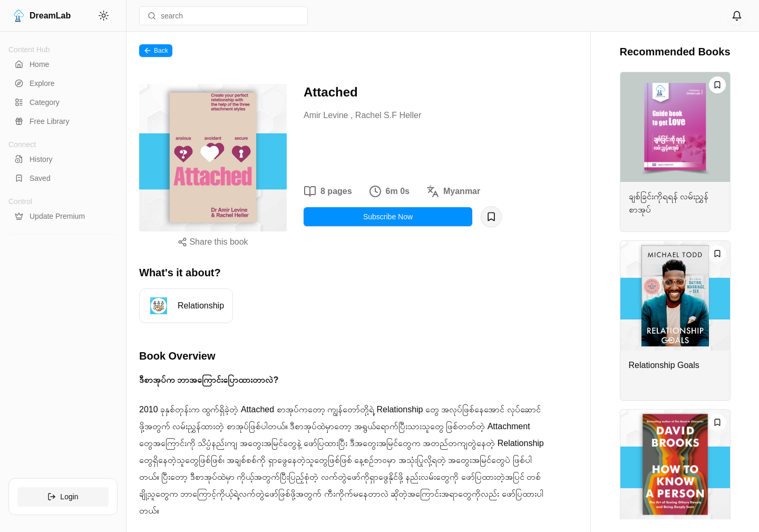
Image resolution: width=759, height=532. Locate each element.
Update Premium (50, 216)
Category (37, 102)
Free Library (42, 121)
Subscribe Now (388, 217)
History (34, 159)
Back (156, 51)
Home (32, 64)
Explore (35, 83)
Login (63, 497)
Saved (33, 178)
